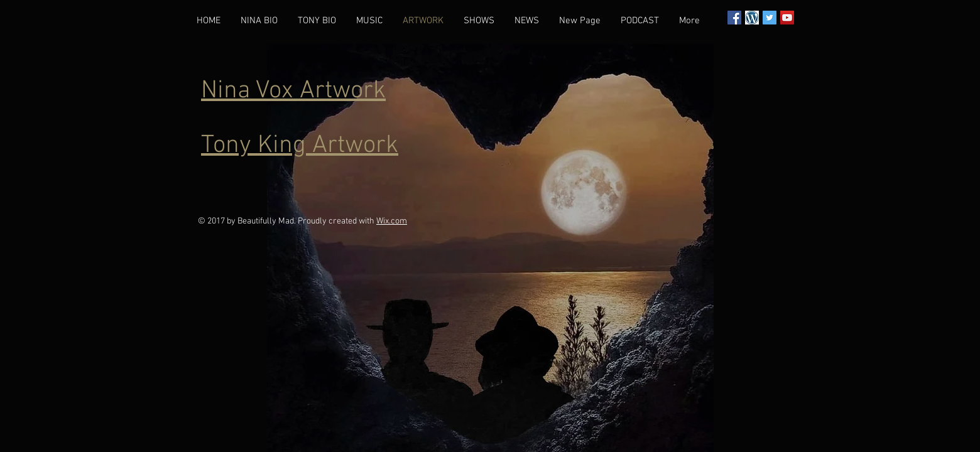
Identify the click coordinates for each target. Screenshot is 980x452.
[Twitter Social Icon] (770, 18)
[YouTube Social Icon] (787, 18)
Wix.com (392, 221)
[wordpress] (752, 18)
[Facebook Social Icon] (734, 18)
